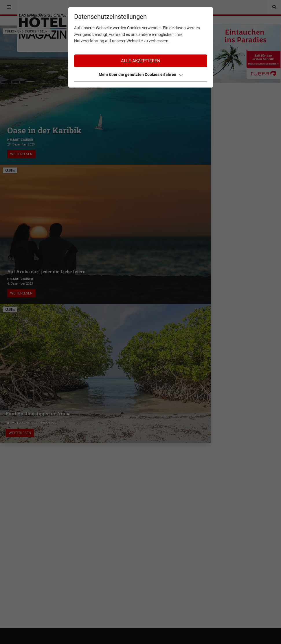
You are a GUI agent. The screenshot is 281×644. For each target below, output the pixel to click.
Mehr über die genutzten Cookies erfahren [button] (141, 74)
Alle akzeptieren (141, 61)
